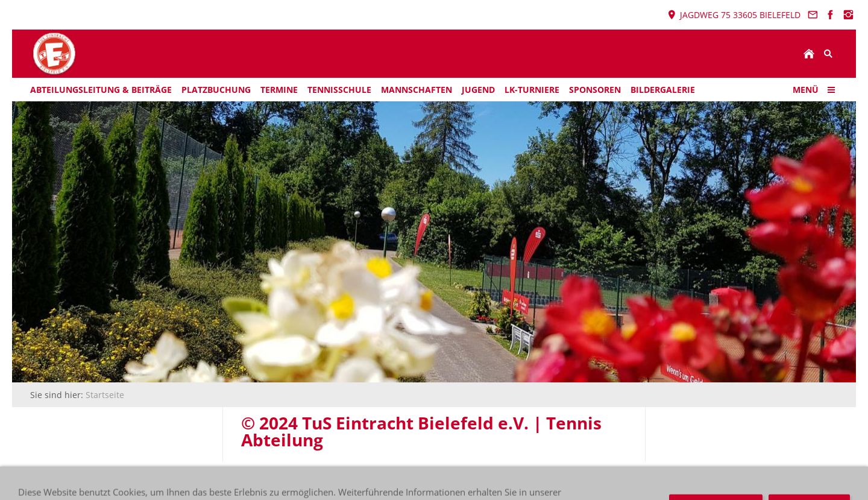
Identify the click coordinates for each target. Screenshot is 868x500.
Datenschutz (286, 479)
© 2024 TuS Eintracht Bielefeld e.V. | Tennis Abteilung (139, 479)
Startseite (105, 395)
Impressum (346, 479)
